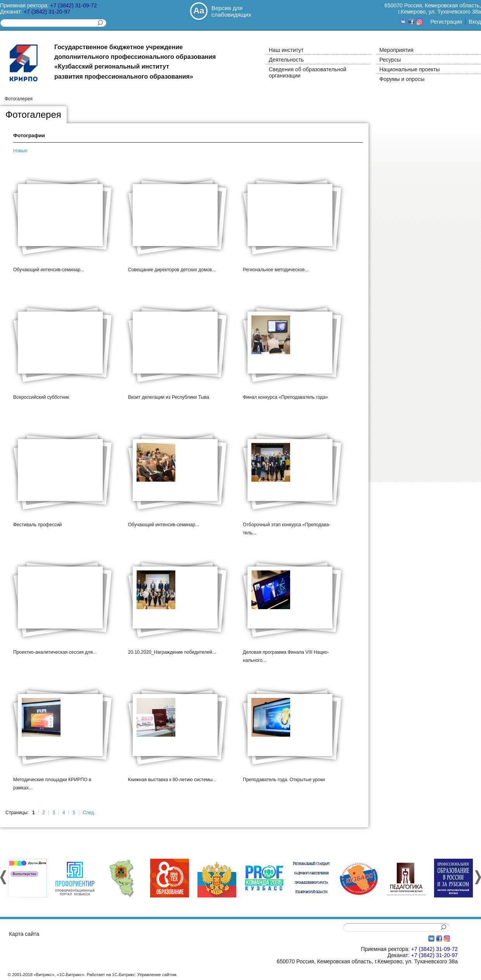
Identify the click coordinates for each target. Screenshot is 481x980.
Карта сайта (24, 934)
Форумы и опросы (402, 79)
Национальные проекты (410, 69)
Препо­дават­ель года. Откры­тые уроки (284, 780)
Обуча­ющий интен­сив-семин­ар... (49, 270)
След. (89, 813)
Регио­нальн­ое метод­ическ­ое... (276, 270)
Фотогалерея (19, 99)
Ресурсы (390, 60)
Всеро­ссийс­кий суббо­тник (41, 397)
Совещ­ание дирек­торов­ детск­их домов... (172, 270)
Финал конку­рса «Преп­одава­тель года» (285, 397)
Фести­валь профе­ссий (37, 525)
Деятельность (286, 60)
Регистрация (446, 22)
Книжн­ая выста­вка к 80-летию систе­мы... (172, 780)
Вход (475, 22)
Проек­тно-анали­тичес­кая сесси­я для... (55, 652)
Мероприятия (396, 50)
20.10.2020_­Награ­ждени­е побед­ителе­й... (172, 652)
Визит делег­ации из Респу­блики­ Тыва (169, 397)
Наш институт (286, 50)
